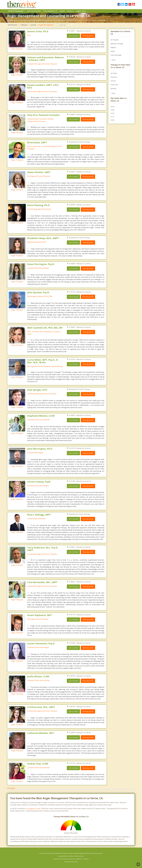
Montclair (113, 88)
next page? (11, 788)
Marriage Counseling (117, 44)
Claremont (114, 77)
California (24, 25)
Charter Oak (114, 85)
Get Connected (34, 11)
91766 (112, 120)
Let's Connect (73, 36)
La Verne (33, 25)
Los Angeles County (33, 808)
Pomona (113, 81)
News (63, 11)
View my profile (88, 36)
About (70, 11)
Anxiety (113, 51)
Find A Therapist (17, 11)
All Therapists (115, 40)
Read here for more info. (71, 862)
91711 (112, 117)
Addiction (113, 47)
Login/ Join (81, 11)
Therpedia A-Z (51, 11)
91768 (112, 110)
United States (13, 25)
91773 (112, 113)
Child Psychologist (116, 55)
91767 (112, 107)
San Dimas (114, 73)
